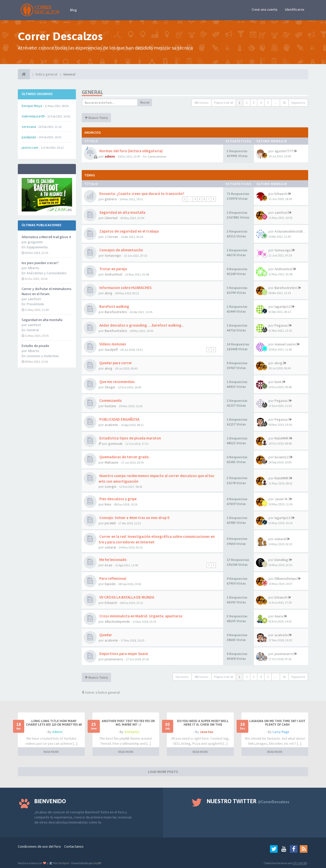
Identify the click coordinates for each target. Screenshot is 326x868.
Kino (108, 504)
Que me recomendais (117, 382)
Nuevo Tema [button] (96, 118)
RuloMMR (281, 438)
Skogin (110, 387)
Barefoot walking (114, 306)
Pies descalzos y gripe (118, 499)
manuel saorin (285, 344)
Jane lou (206, 732)
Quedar (105, 635)
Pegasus (281, 325)
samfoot (281, 212)
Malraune (112, 462)
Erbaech (281, 194)
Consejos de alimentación (121, 250)
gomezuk (115, 444)
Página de (224, 103)
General (33, 330)
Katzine (110, 406)
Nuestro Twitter (248, 801)
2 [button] (247, 103)
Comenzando (110, 400)
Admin (57, 732)
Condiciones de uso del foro (39, 846)
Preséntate (35, 304)
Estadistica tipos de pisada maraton (130, 438)
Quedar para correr (115, 363)
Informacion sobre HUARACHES (125, 288)
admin (110, 156)
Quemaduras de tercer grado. (124, 457)
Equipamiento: (38, 247)
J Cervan (111, 237)
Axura (279, 616)
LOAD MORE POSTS (163, 772)
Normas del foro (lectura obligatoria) (131, 151)
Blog (73, 10)
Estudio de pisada (35, 346)
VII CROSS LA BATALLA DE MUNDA (126, 597)
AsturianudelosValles (290, 231)
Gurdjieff (111, 349)
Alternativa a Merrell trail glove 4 (46, 237)
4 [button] (261, 103)
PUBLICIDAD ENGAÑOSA (119, 419)
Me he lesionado (113, 560)
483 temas (201, 103)
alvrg (108, 293)
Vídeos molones (112, 344)
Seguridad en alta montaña (42, 320)
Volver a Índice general (101, 692)
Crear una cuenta (264, 9)
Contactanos (74, 846)
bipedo (110, 584)
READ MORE (51, 752)
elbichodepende (117, 621)
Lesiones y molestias (43, 356)
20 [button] (284, 103)
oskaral (110, 547)
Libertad (111, 218)
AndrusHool (113, 274)
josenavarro (114, 659)
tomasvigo (113, 255)
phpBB (97, 863)
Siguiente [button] (298, 103)
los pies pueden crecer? (40, 263)
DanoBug (281, 560)
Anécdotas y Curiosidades (47, 273)
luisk (278, 382)
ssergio (111, 486)
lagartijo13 (283, 307)
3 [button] (254, 103)
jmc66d (110, 523)
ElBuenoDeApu (286, 578)
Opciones (182, 677)
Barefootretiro (286, 288)
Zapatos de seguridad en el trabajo (129, 231)
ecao (108, 565)
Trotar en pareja (113, 269)
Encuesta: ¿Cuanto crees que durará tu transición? (141, 194)
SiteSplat (132, 732)
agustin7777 (284, 151)
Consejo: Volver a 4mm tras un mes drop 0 (134, 518)
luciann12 (282, 457)
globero (111, 199)
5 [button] (268, 103)
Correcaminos (157, 156)
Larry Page (281, 732)
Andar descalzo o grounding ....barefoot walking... (141, 325)
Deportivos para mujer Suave (123, 654)
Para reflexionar (113, 578)
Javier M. (281, 499)
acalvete (111, 425)
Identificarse (295, 9)
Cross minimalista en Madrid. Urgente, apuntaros (141, 616)
